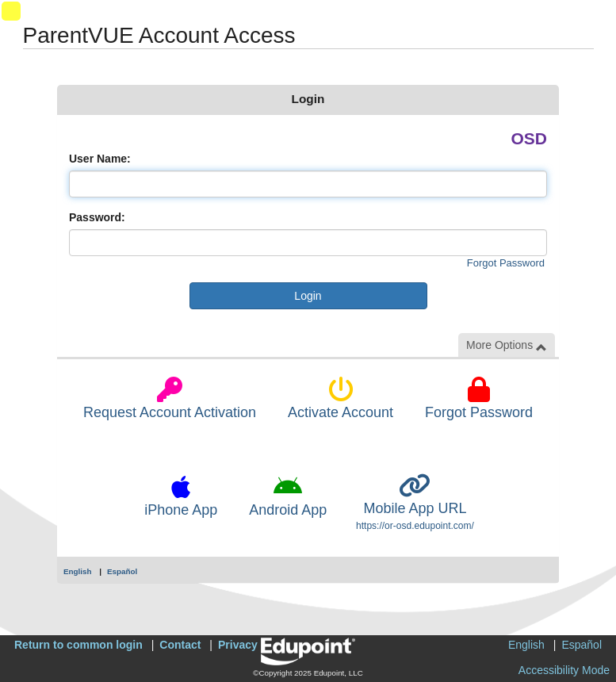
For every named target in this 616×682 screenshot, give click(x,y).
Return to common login (78, 645)
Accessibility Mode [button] (564, 670)
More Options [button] (507, 345)
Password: (97, 217)
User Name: (100, 159)
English (78, 571)
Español (122, 571)
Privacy (238, 645)
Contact (180, 645)
